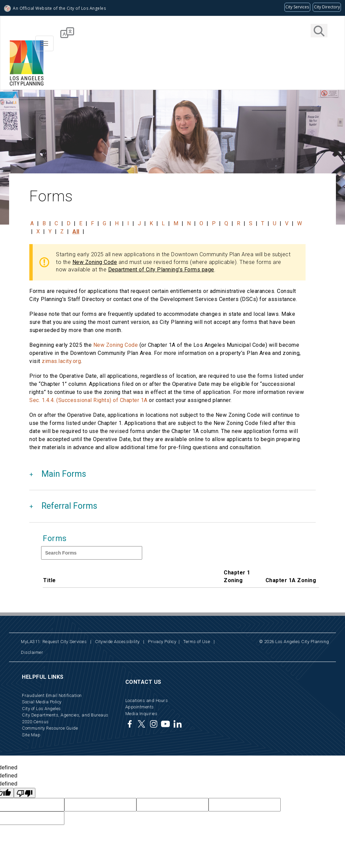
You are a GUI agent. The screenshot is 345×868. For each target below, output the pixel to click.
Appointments (140, 707)
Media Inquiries (142, 714)
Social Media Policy (42, 702)
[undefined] (25, 793)
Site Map (31, 735)
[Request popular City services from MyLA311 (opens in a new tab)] (297, 7)
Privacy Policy (162, 642)
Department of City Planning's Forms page (161, 270)
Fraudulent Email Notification (52, 695)
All (76, 231)
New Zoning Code (95, 262)
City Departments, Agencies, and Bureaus (65, 715)
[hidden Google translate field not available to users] (100, 805)
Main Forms (64, 474)
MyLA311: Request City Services (54, 642)
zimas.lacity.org (61, 361)
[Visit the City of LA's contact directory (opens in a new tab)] (327, 7)
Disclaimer (32, 652)
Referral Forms (69, 506)
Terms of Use (197, 642)
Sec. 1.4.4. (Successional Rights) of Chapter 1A (88, 400)
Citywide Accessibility (117, 642)
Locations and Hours (147, 700)
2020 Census (35, 722)
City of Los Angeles (41, 709)
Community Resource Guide (50, 728)
